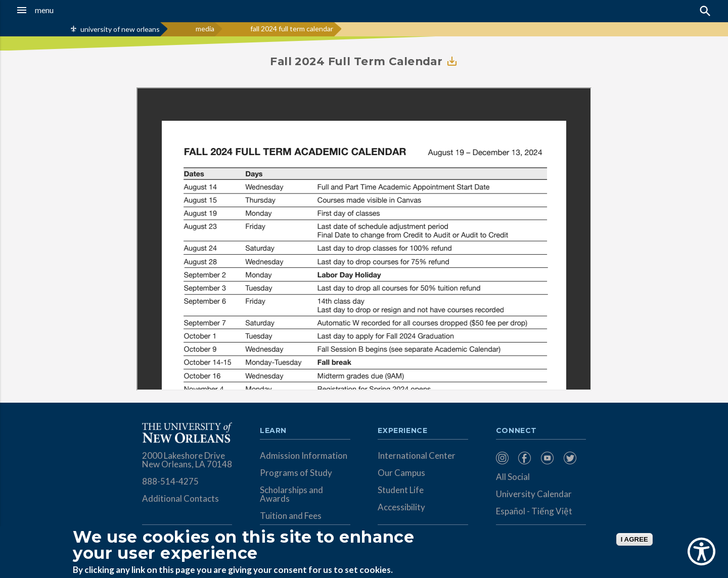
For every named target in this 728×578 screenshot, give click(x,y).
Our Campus (401, 473)
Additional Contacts (180, 498)
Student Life (401, 490)
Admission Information (304, 455)
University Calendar (534, 494)
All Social (513, 477)
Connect (517, 431)
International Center (417, 455)
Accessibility (401, 507)
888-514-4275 (170, 481)
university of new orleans (120, 29)
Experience (402, 431)
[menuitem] (505, 458)
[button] (68, 10)
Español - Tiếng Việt (534, 511)
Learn (273, 431)
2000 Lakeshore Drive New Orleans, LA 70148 (187, 460)
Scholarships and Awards (291, 494)
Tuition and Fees (291, 516)
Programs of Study (296, 473)
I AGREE (634, 539)
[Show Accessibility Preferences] (701, 551)
